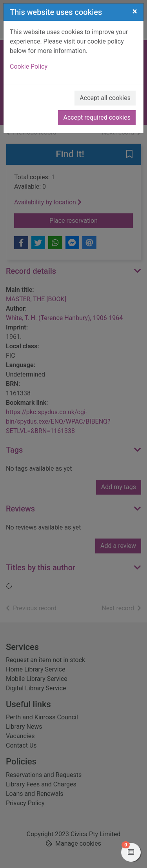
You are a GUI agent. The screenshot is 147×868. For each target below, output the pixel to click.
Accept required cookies (97, 117)
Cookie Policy (29, 66)
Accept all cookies (105, 98)
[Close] (135, 11)
